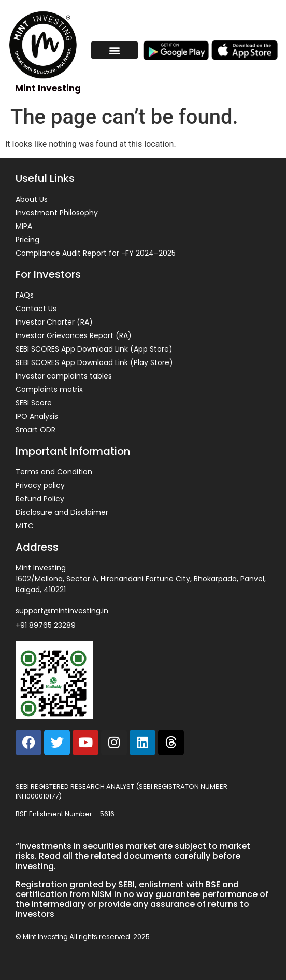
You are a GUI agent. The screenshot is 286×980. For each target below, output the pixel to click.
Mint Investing (48, 88)
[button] (115, 50)
